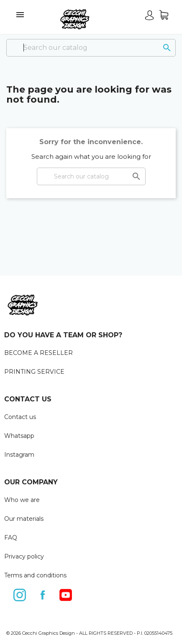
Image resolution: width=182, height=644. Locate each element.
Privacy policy (24, 556)
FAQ (11, 538)
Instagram (19, 455)
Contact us (20, 417)
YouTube (66, 593)
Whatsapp (19, 436)
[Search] (91, 48)
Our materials (24, 519)
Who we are (22, 500)
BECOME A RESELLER (38, 353)
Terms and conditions (35, 575)
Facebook (43, 593)
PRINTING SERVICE (34, 372)
